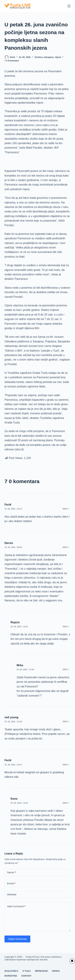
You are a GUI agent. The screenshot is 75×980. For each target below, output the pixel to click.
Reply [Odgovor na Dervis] (66, 547)
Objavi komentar (17, 939)
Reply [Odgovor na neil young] (66, 722)
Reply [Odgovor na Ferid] (66, 509)
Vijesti (58, 57)
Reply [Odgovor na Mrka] (66, 669)
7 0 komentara (12, 61)
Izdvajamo (49, 57)
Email (11, 884)
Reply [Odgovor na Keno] (66, 803)
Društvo (39, 57)
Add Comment (16, 906)
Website (12, 894)
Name (11, 873)
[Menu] (69, 6)
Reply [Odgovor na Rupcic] (66, 627)
